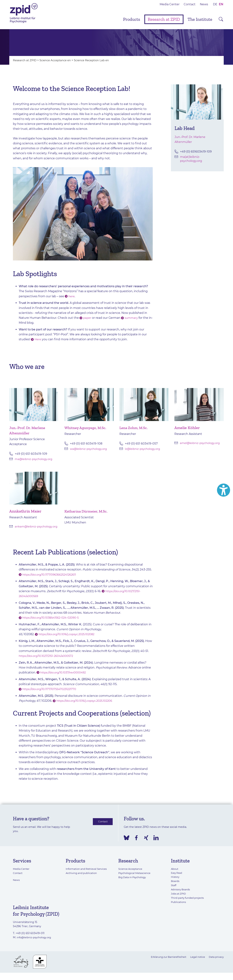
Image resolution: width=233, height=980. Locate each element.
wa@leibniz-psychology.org (90, 449)
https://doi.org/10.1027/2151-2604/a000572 (48, 660)
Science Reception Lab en (97, 60)
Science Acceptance (132, 873)
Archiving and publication (83, 877)
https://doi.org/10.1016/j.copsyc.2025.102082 (69, 638)
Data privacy (216, 961)
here (72, 296)
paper (87, 318)
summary (132, 318)
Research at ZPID (164, 19)
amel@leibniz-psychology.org (201, 443)
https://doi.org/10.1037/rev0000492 (65, 676)
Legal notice (195, 961)
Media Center (170, 4)
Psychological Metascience (136, 877)
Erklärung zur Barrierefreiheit (164, 961)
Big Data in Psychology (134, 881)
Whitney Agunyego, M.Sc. (87, 428)
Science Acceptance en (58, 60)
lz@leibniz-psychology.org (144, 449)
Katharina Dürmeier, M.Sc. (88, 511)
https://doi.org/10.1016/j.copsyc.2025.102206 (87, 705)
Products (132, 19)
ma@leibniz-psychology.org (35, 459)
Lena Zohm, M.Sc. (135, 428)
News (204, 4)
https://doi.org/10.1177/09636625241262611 (52, 579)
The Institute (200, 19)
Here (38, 339)
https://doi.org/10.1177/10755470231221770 (52, 693)
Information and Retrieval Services (88, 873)
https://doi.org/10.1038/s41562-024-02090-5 (53, 622)
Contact (190, 4)
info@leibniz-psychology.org (36, 941)
